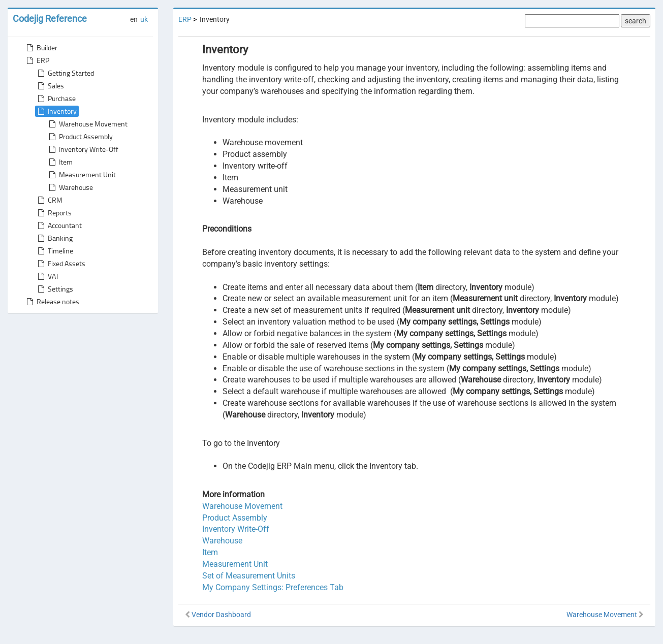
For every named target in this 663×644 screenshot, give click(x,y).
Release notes (52, 302)
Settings (54, 289)
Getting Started (65, 73)
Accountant (59, 226)
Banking (54, 238)
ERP (37, 60)
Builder (41, 48)
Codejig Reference (50, 19)
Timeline (54, 251)
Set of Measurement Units (249, 576)
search (636, 21)
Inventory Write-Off (83, 149)
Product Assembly (80, 137)
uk (144, 19)
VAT (47, 276)
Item (60, 162)
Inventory (56, 111)
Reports (54, 213)
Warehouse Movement (87, 124)
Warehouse (70, 187)
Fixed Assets (60, 264)
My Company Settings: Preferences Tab (273, 587)
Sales (50, 86)
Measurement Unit (81, 175)
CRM (49, 200)
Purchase (56, 99)
